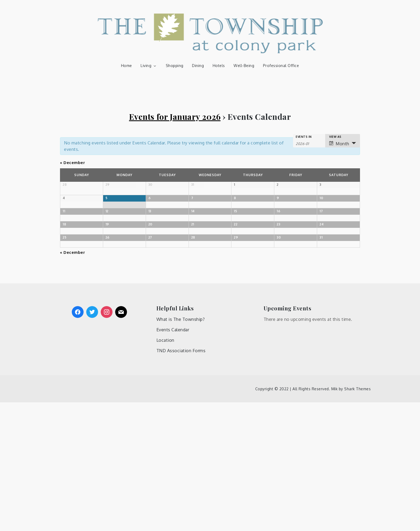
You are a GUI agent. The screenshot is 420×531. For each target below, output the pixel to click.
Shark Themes (357, 517)
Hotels (219, 66)
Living (149, 66)
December (72, 163)
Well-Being (244, 66)
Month (339, 144)
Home (127, 66)
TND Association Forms (181, 479)
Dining (198, 66)
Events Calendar (173, 458)
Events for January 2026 (175, 117)
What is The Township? (181, 448)
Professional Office (281, 66)
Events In (304, 137)
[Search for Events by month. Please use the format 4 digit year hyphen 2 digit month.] (309, 143)
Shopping (175, 66)
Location (165, 469)
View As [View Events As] (335, 137)
